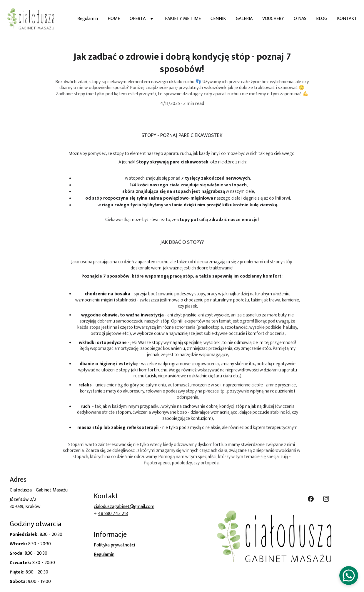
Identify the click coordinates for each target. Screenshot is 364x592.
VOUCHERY (273, 19)
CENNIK (218, 19)
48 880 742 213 (113, 514)
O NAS (300, 19)
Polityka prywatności (114, 545)
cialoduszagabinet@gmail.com (124, 507)
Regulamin (88, 19)
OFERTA (138, 19)
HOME (114, 19)
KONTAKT (347, 19)
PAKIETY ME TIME (183, 19)
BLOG (322, 19)
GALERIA (244, 19)
